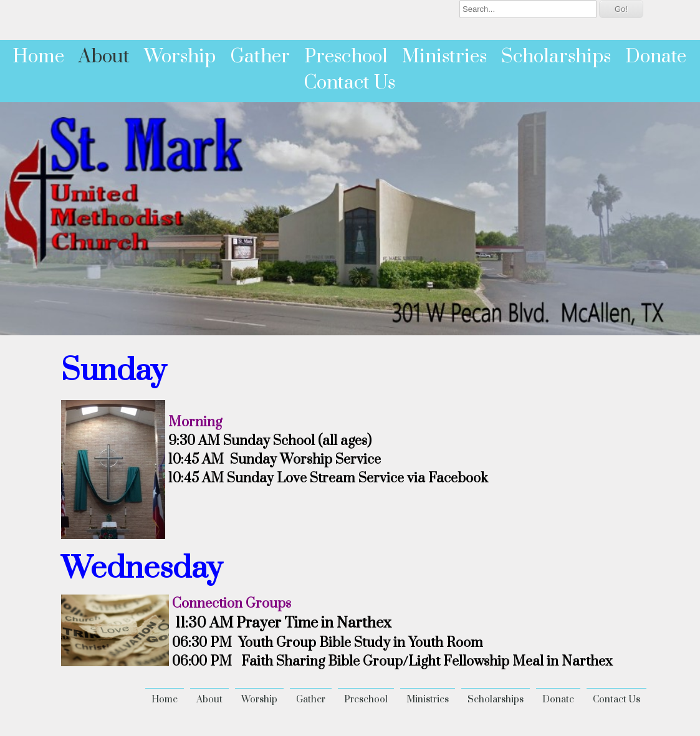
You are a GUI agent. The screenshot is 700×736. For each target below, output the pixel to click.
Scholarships (556, 57)
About (104, 57)
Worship (180, 57)
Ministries (444, 57)
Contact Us (349, 83)
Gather (260, 57)
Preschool (346, 57)
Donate (656, 57)
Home (38, 57)
